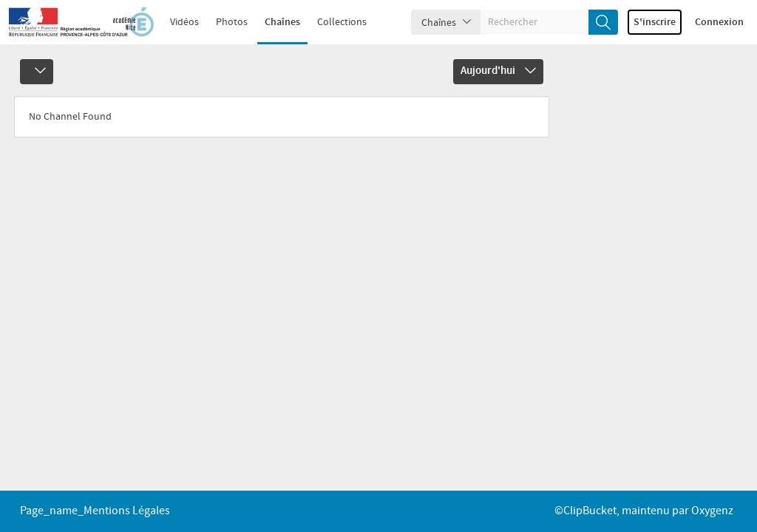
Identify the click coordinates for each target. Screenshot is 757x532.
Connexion (719, 22)
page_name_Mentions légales (95, 511)
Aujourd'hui (498, 71)
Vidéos (184, 22)
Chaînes (282, 22)
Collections (342, 22)
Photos (232, 22)
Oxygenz (712, 511)
